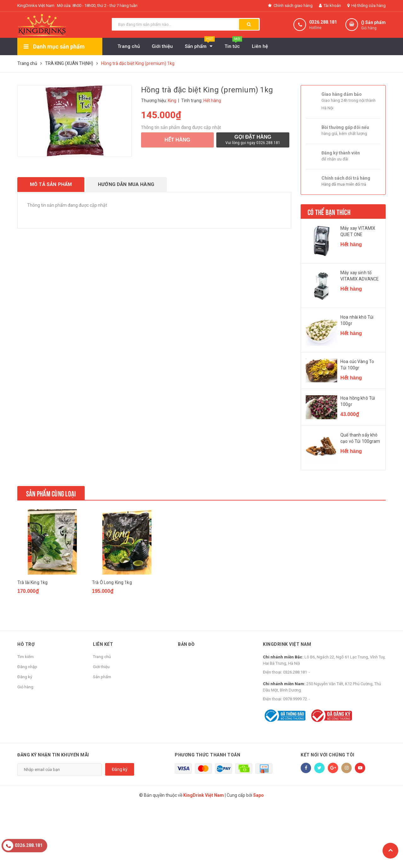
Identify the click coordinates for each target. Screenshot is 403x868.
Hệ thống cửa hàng (366, 6)
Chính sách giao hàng (290, 6)
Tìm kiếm (26, 657)
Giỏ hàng (25, 687)
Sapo (258, 795)
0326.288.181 (323, 22)
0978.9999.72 (295, 699)
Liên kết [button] (103, 644)
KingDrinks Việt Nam (36, 6)
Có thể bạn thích (329, 211)
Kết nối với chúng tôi (328, 755)
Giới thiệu (101, 667)
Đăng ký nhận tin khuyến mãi (53, 755)
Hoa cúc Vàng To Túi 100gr (357, 365)
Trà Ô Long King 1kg (112, 582)
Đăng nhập (27, 667)
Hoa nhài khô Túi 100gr (357, 320)
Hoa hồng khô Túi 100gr (358, 401)
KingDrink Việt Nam (287, 644)
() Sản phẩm (373, 25)
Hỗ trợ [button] (26, 644)
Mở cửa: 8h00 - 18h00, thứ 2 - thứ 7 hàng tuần (97, 6)
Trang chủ (102, 657)
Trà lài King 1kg (32, 582)
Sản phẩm (102, 677)
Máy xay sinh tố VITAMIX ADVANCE (360, 276)
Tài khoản (330, 6)
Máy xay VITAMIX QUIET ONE (358, 231)
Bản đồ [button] (186, 644)
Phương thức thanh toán (207, 755)
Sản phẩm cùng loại (51, 493)
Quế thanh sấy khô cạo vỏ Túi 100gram (360, 438)
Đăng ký (25, 677)
